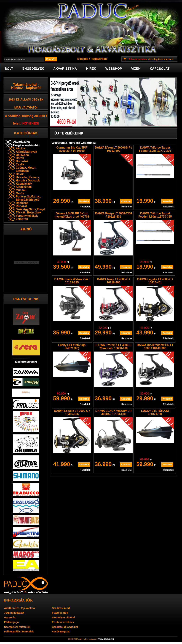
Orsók (20, 193)
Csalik (20, 164)
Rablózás (22, 203)
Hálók (20, 174)
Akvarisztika (65, 69)
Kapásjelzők (24, 184)
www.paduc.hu (106, 639)
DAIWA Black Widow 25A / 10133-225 (72, 281)
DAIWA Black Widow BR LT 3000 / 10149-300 (155, 347)
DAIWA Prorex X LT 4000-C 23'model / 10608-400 (113, 347)
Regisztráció (99, 59)
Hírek (91, 69)
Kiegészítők (24, 187)
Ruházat (21, 206)
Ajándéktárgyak (26, 152)
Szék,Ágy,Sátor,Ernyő (30, 209)
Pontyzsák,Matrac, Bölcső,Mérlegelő (28, 198)
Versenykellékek (27, 216)
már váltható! (26, 108)
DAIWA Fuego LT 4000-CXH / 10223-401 (113, 215)
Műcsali (21, 190)
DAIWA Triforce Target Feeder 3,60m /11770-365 (155, 215)
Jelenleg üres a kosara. (151, 59)
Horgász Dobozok (28, 180)
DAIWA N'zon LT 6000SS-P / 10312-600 (113, 149)
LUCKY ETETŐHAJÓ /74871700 (155, 412)
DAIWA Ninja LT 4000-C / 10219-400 (113, 281)
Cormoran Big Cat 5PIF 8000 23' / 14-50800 (72, 149)
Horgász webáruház (26, 145)
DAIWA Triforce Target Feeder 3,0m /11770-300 (155, 149)
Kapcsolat (160, 69)
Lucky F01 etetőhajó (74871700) (72, 347)
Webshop (114, 69)
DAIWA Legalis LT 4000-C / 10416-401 (155, 281)
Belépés (83, 59)
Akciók (20, 148)
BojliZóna (22, 155)
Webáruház (59, 143)
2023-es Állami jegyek (26, 100)
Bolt (9, 69)
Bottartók (22, 161)
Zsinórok (22, 219)
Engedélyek (33, 69)
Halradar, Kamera (28, 177)
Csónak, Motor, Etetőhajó (26, 169)
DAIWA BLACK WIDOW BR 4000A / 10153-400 (114, 412)
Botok (20, 158)
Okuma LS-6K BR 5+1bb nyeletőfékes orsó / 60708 (72, 215)
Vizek (136, 69)
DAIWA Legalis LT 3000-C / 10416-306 (72, 412)
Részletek (85, 207)
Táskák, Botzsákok (29, 213)
